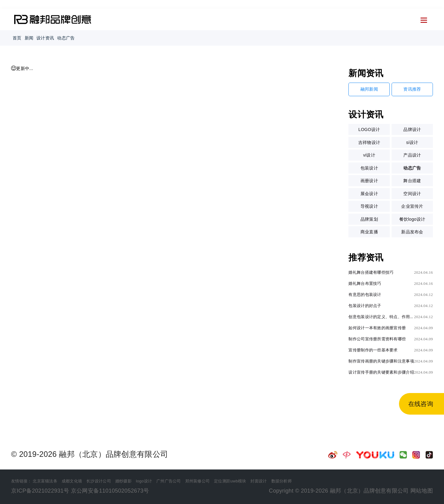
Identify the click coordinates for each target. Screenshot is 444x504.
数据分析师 (282, 481)
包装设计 (369, 168)
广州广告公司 (169, 481)
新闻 (29, 38)
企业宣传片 (412, 206)
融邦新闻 (369, 89)
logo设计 (144, 481)
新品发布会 (412, 232)
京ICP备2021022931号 (40, 491)
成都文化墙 (72, 481)
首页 (17, 38)
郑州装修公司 (198, 481)
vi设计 (369, 155)
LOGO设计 (369, 129)
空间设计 (412, 194)
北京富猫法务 (45, 481)
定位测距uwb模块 (230, 481)
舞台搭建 (412, 181)
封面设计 (259, 481)
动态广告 (66, 38)
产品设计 (412, 155)
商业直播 (369, 232)
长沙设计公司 (99, 481)
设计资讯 (45, 38)
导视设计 (369, 206)
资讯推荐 (412, 89)
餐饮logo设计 (412, 219)
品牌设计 (412, 129)
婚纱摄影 (123, 481)
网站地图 (422, 491)
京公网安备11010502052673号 (110, 491)
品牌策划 (369, 219)
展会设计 (369, 194)
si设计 (412, 142)
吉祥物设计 (369, 142)
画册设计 (369, 181)
